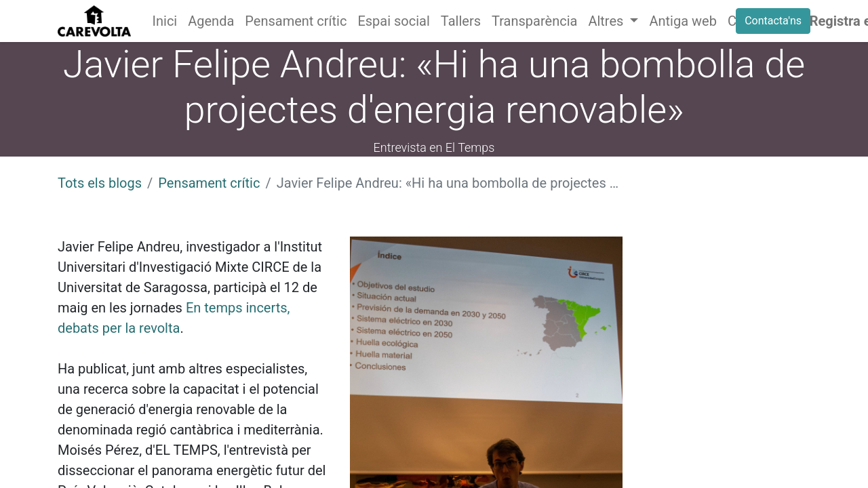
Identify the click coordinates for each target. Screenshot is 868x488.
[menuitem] (165, 21)
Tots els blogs (100, 183)
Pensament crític (209, 183)
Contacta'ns (773, 21)
